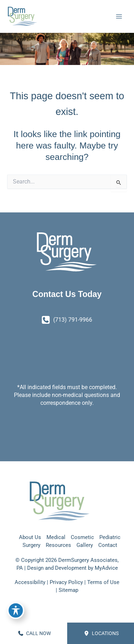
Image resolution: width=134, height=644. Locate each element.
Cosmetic (82, 537)
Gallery (85, 545)
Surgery (31, 545)
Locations (101, 633)
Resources (58, 545)
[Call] (67, 320)
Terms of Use (103, 582)
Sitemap (68, 590)
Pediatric (110, 537)
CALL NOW (34, 633)
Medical (56, 537)
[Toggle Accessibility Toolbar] (16, 610)
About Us (30, 537)
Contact (108, 545)
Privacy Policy (66, 582)
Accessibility (30, 582)
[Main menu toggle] (119, 17)
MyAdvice (106, 568)
